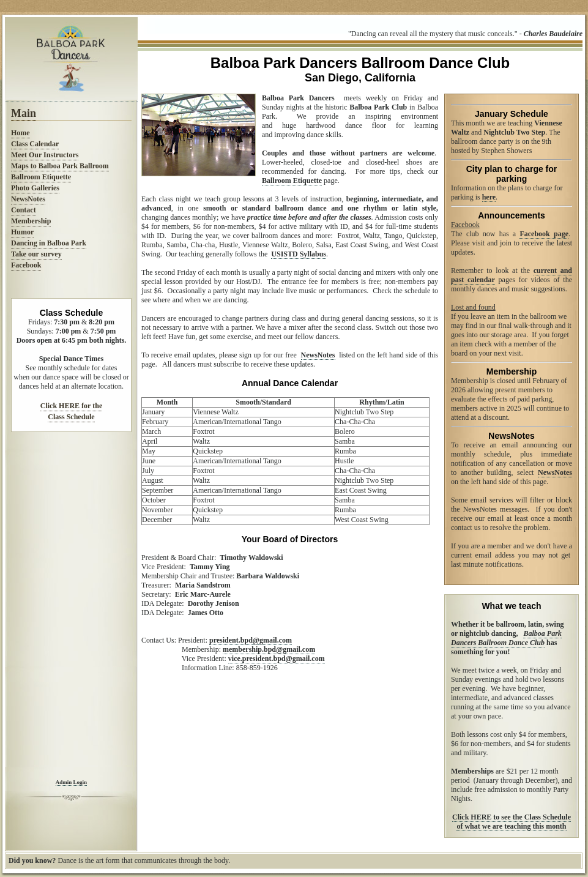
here (489, 197)
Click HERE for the (71, 406)
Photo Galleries (35, 188)
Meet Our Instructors (45, 155)
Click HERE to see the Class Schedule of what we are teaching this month (512, 822)
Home (20, 133)
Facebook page (544, 234)
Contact (24, 210)
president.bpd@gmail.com (251, 640)
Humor (22, 232)
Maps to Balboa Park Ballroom (60, 166)
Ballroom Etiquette (41, 177)
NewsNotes (28, 199)
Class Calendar (35, 144)
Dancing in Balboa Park (49, 243)
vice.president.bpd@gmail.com (277, 659)
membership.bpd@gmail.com (269, 649)
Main (24, 113)
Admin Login (71, 782)
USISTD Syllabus (299, 254)
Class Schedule (71, 417)
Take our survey (36, 254)
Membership (31, 221)
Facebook (26, 265)
